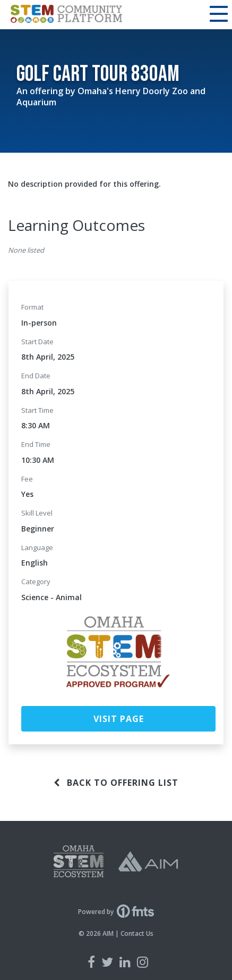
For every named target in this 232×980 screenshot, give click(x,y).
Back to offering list (116, 783)
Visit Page (119, 719)
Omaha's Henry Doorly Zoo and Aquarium (111, 97)
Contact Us (137, 933)
